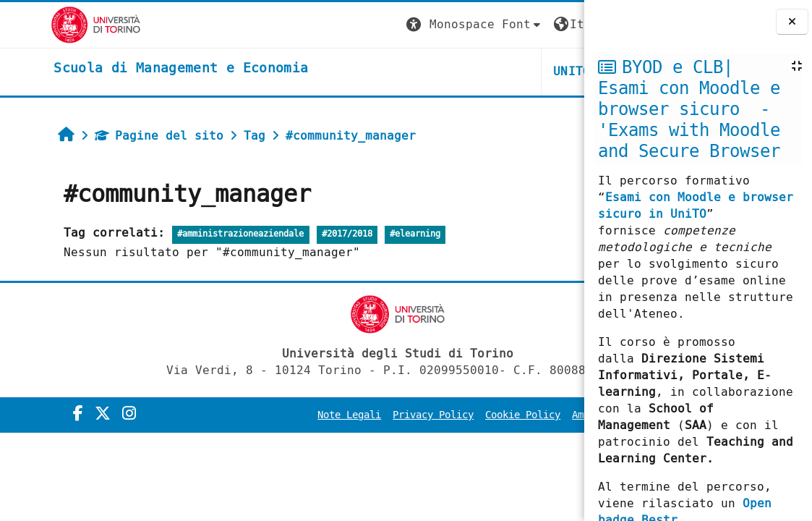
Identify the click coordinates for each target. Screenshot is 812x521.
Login (555, 24)
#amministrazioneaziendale (197, 234)
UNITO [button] (411, 71)
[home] (130, 69)
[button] (314, 25)
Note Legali (264, 415)
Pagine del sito (116, 136)
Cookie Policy (437, 415)
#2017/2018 (304, 234)
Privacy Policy (348, 415)
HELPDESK (496, 71)
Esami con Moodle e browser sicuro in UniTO (696, 206)
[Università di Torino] (45, 24)
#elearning (372, 234)
